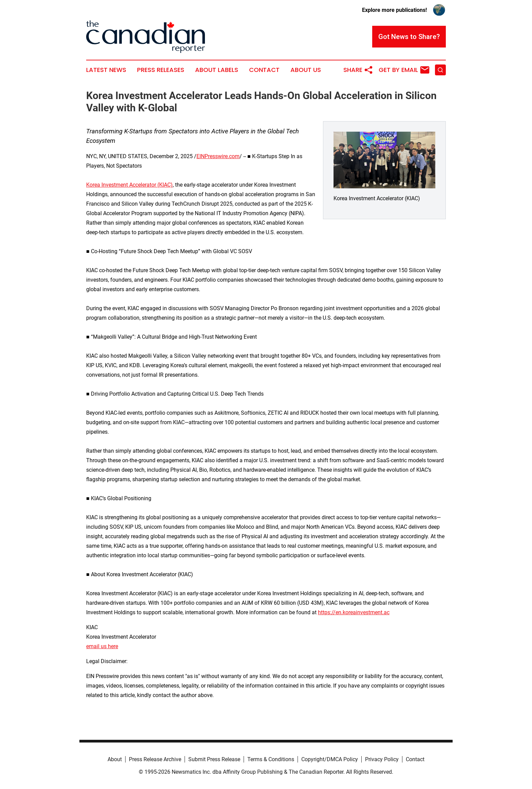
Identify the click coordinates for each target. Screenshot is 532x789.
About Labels (217, 70)
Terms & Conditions (271, 759)
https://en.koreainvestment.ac (354, 612)
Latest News (106, 70)
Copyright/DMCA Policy (330, 759)
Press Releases (161, 70)
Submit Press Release (214, 759)
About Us (306, 70)
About (115, 759)
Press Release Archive (155, 759)
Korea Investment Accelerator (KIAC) (129, 185)
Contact (264, 70)
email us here (102, 646)
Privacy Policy (382, 759)
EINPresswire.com (218, 156)
